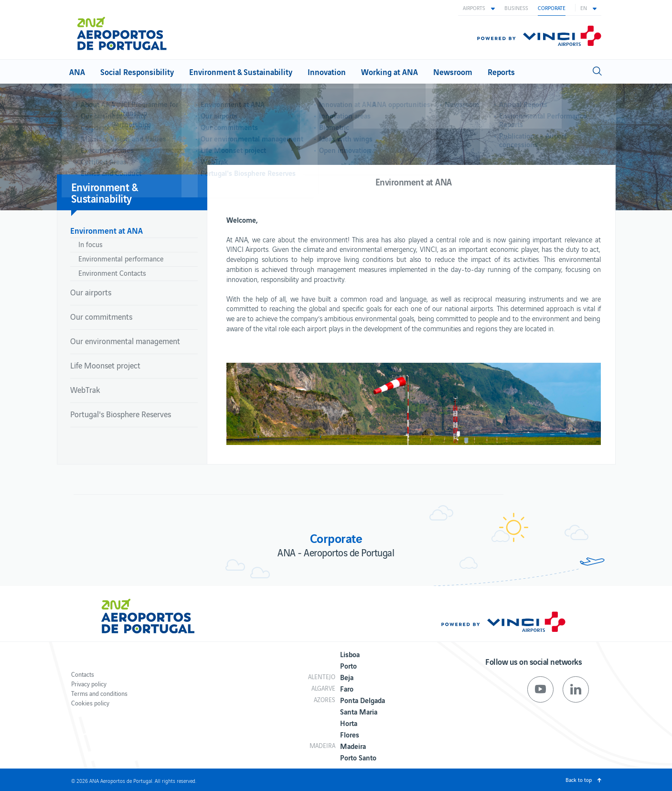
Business (516, 8)
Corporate (552, 8)
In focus (91, 244)
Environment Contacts (112, 273)
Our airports (91, 292)
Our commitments (101, 316)
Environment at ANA (107, 230)
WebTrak (85, 390)
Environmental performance (121, 258)
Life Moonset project (105, 365)
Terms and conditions (99, 693)
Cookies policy (90, 703)
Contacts (83, 674)
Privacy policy (89, 684)
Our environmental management (125, 341)
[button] (479, 8)
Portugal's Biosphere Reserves (121, 414)
